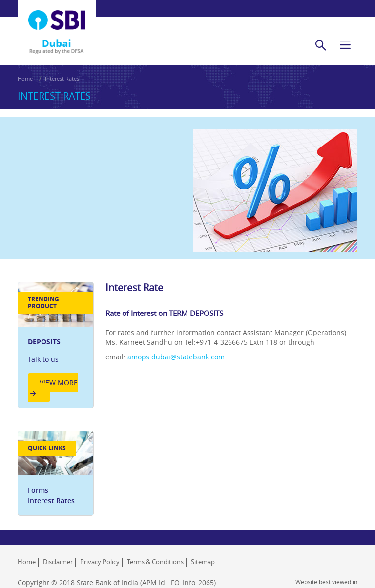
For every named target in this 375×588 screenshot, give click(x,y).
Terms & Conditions (155, 562)
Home (25, 78)
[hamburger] (345, 45)
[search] (321, 45)
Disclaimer (58, 562)
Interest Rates (62, 78)
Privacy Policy (100, 562)
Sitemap (203, 562)
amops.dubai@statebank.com (176, 357)
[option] (56, 345)
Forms (38, 490)
